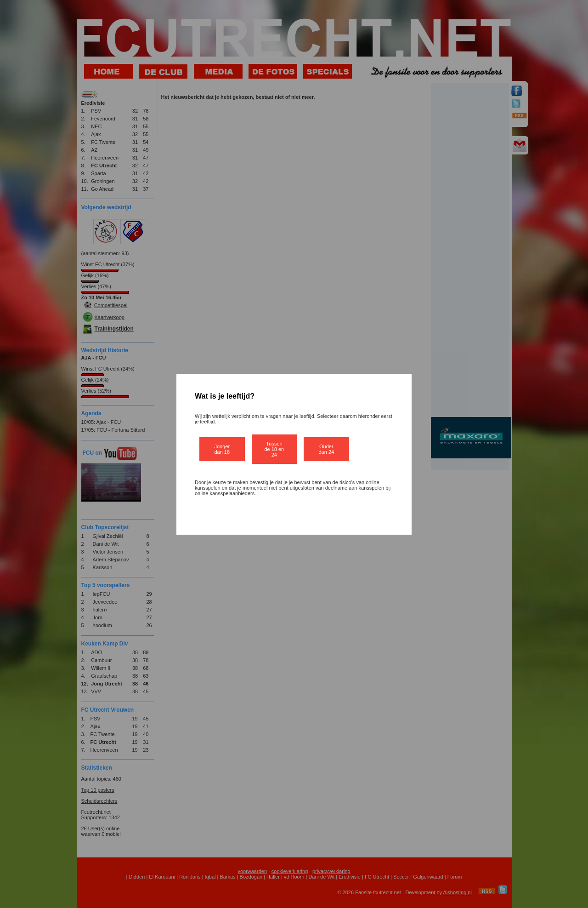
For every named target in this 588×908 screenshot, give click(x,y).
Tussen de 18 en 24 (274, 449)
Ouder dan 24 (327, 449)
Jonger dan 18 (222, 449)
